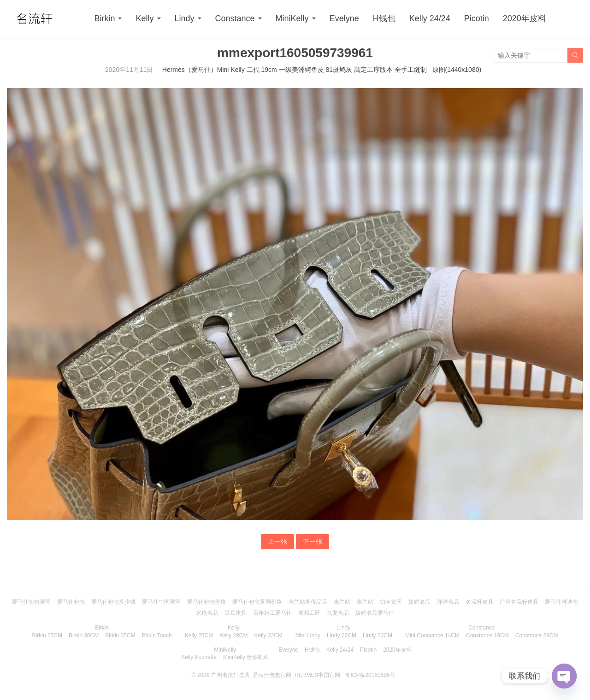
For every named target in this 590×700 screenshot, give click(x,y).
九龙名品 (338, 613)
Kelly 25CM (199, 635)
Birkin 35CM (120, 635)
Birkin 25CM (47, 635)
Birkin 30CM (84, 635)
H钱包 (384, 18)
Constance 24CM (537, 635)
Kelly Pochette (199, 657)
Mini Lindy (308, 635)
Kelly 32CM (268, 635)
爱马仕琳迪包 (561, 602)
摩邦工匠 (309, 613)
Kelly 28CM (233, 635)
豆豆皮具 (236, 613)
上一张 (277, 541)
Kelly (145, 18)
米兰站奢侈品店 (308, 602)
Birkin (104, 18)
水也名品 (207, 613)
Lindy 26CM (342, 635)
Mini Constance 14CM (432, 635)
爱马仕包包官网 (31, 602)
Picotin (477, 18)
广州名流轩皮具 (519, 602)
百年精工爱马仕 (272, 613)
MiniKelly (292, 18)
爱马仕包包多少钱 (113, 602)
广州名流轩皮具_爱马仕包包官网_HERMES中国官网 (276, 675)
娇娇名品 (419, 602)
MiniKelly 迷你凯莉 (246, 657)
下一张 (313, 541)
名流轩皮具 (479, 602)
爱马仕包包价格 (206, 602)
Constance (235, 18)
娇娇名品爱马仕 (375, 613)
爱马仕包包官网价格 (257, 602)
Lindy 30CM (378, 635)
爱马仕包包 (71, 602)
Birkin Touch (157, 635)
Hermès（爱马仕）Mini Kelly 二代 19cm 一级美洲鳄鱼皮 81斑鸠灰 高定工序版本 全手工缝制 (295, 70)
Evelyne (344, 18)
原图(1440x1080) (457, 70)
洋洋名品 (448, 602)
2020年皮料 (525, 18)
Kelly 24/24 (430, 18)
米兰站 (342, 602)
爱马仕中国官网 (161, 602)
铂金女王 (391, 602)
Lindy (185, 18)
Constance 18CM (487, 635)
